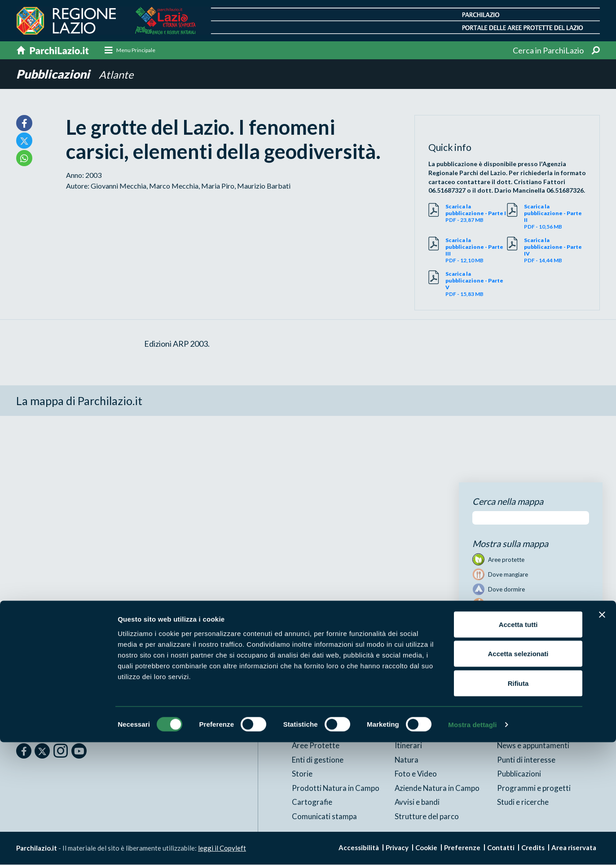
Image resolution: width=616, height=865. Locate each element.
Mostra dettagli (472, 847)
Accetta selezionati (518, 777)
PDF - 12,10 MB (476, 251)
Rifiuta (518, 806)
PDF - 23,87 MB (476, 214)
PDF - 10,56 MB (555, 217)
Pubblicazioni (55, 74)
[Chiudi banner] (602, 737)
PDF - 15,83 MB (476, 284)
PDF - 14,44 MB (555, 251)
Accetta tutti (518, 747)
